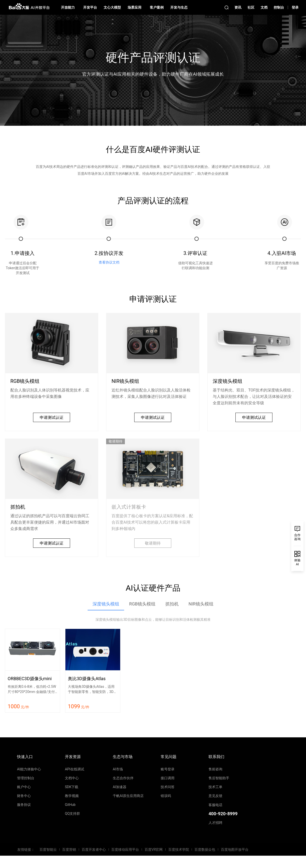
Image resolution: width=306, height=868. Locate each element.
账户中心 (24, 787)
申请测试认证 (52, 417)
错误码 (166, 796)
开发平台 (90, 7)
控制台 (279, 7)
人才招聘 (215, 823)
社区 (251, 7)
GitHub (70, 805)
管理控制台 (26, 778)
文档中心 (72, 778)
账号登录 (168, 769)
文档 (264, 7)
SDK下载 (72, 787)
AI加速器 (120, 787)
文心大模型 (112, 7)
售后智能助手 (219, 778)
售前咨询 (215, 769)
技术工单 (215, 787)
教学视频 (72, 796)
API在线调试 (75, 769)
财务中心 (24, 796)
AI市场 (118, 769)
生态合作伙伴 (123, 778)
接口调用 (168, 778)
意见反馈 (215, 796)
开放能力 (68, 7)
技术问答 (168, 787)
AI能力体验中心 (29, 769)
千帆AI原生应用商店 (128, 796)
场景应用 (134, 7)
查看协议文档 (109, 262)
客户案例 (157, 7)
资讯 (238, 7)
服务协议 (24, 805)
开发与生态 (179, 7)
